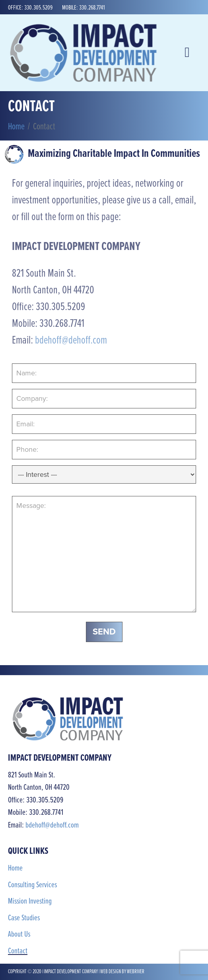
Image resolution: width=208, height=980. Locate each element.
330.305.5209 (38, 8)
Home (15, 868)
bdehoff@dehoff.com (71, 341)
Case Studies (24, 918)
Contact (18, 951)
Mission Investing (30, 901)
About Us (19, 934)
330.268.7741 (92, 8)
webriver (136, 972)
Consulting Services (32, 885)
